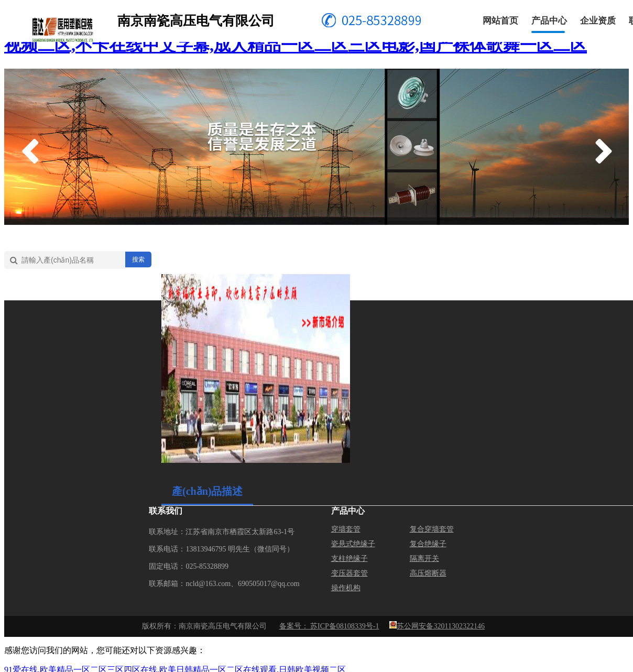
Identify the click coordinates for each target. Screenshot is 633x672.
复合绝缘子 (428, 544)
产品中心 (549, 21)
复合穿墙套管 (432, 529)
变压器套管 (350, 573)
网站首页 (500, 21)
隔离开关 (424, 559)
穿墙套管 (346, 529)
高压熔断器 (428, 573)
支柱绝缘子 (350, 559)
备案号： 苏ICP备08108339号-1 (329, 626)
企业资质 (598, 21)
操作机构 (346, 588)
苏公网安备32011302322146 (440, 626)
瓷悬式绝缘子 (353, 544)
